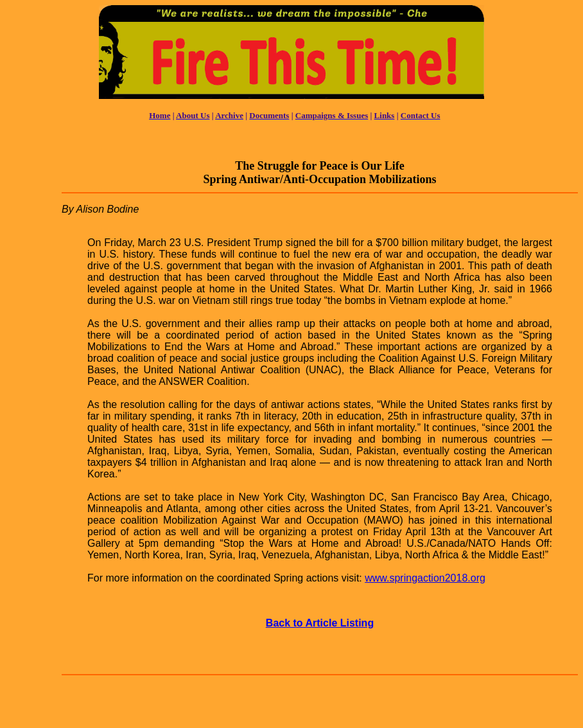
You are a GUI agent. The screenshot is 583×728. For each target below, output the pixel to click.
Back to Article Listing (320, 623)
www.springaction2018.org (425, 578)
